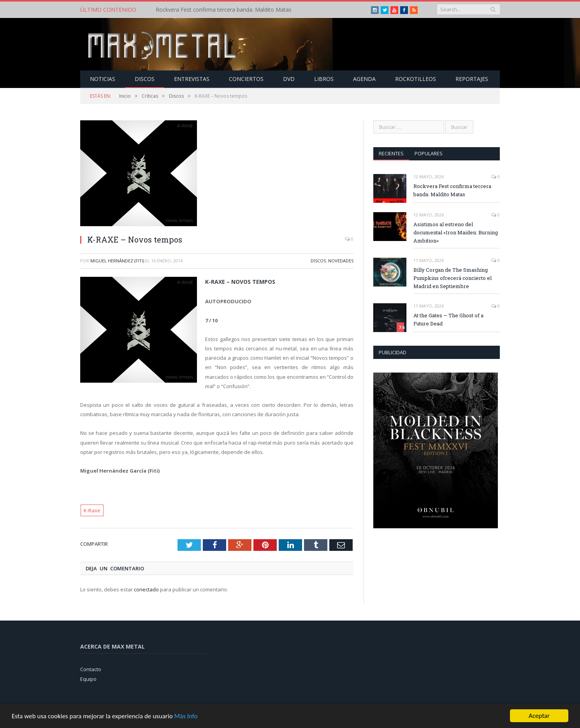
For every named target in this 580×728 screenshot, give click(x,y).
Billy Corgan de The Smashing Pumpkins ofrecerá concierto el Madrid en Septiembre (453, 278)
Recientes (391, 153)
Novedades (341, 261)
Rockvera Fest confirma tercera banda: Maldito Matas (224, 10)
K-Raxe (92, 510)
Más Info (186, 717)
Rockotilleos (416, 79)
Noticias (103, 79)
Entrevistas (192, 79)
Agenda (364, 79)
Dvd (289, 79)
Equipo (88, 679)
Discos (145, 79)
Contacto (91, 669)
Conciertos (246, 79)
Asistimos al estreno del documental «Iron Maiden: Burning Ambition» (456, 232)
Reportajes (472, 79)
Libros (324, 79)
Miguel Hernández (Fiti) (117, 261)
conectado (146, 589)
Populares (429, 153)
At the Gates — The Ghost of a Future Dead (448, 319)
